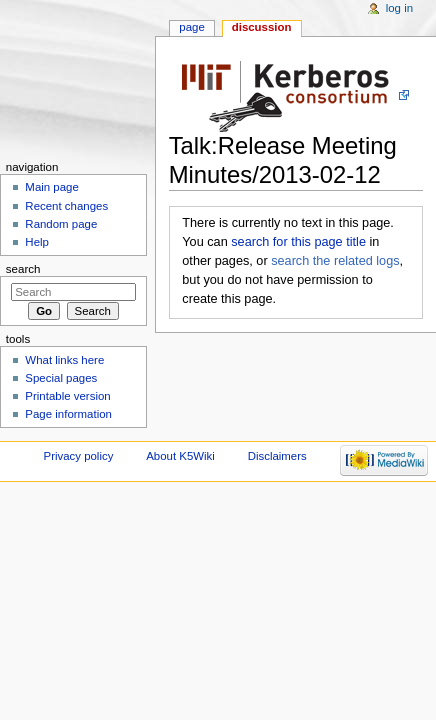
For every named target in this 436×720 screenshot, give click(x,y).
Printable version (67, 396)
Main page (52, 187)
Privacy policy (79, 456)
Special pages (61, 378)
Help (37, 242)
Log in (399, 8)
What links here (64, 360)
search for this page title (298, 242)
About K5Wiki (180, 456)
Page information (68, 414)
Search (23, 269)
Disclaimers (277, 456)
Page (191, 27)
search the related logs (335, 261)
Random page (61, 224)
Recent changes (66, 206)
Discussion (262, 27)
